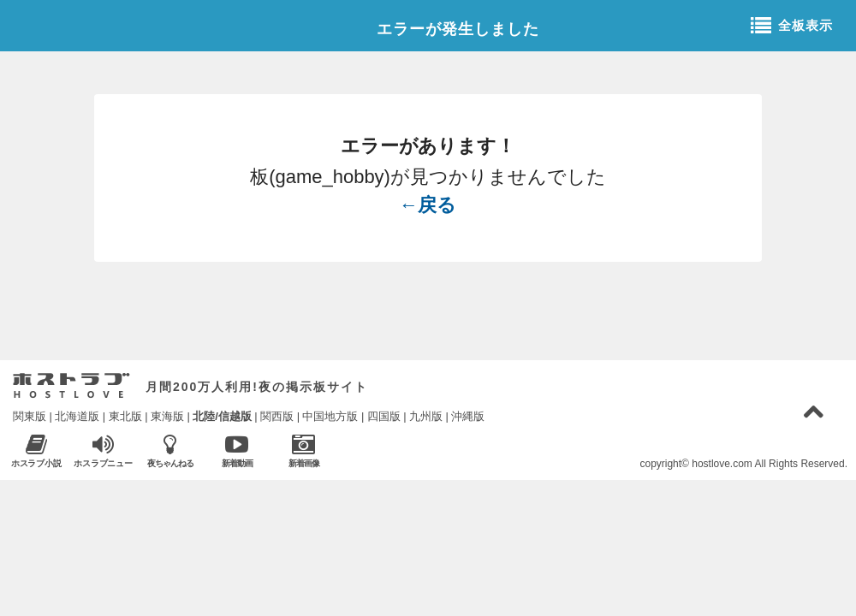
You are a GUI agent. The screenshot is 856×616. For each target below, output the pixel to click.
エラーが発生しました (458, 29)
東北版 (125, 416)
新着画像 (303, 450)
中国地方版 (330, 416)
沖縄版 (468, 416)
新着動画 (237, 450)
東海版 (167, 416)
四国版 (384, 416)
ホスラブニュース (103, 451)
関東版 (30, 416)
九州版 (426, 416)
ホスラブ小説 (36, 450)
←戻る (428, 205)
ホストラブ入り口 (71, 386)
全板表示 (792, 27)
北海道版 (77, 416)
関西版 (277, 416)
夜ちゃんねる (170, 450)
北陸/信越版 (222, 416)
